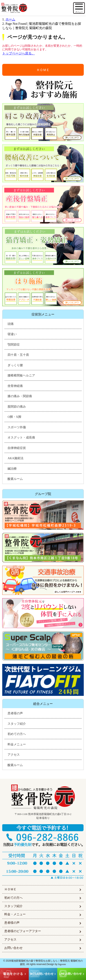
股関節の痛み (17, 407)
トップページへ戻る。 (19, 53)
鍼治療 (12, 469)
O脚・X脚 (14, 417)
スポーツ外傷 (17, 427)
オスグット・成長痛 (21, 437)
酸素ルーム (15, 479)
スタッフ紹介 (17, 724)
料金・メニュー (15, 914)
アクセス (14, 755)
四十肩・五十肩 (18, 355)
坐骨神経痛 (15, 386)
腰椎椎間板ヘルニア (21, 375)
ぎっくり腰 (15, 365)
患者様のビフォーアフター (23, 931)
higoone (62, 964)
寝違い (12, 334)
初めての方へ (17, 734)
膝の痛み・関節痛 (20, 396)
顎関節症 (14, 345)
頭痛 (11, 324)
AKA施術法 (15, 458)
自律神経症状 (17, 448)
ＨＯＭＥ (43, 70)
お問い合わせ (13, 948)
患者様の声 (15, 713)
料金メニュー (17, 744)
